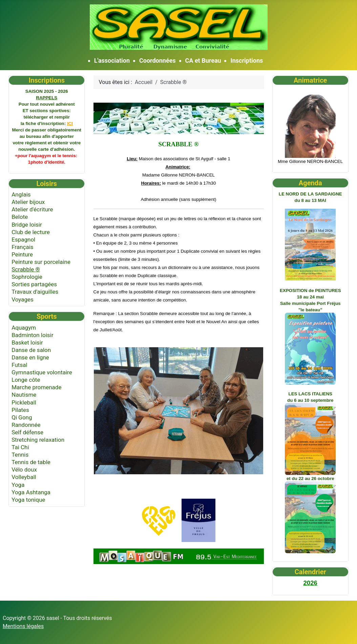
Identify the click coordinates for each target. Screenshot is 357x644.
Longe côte (26, 380)
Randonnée (26, 425)
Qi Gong (22, 417)
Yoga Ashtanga (31, 492)
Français (22, 247)
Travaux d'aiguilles (35, 292)
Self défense (27, 432)
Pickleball (24, 402)
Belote (20, 217)
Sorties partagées (34, 284)
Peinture (22, 254)
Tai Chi (20, 447)
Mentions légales (23, 626)
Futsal (19, 365)
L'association (112, 60)
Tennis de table (31, 462)
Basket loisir (27, 342)
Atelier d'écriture (32, 209)
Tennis (20, 455)
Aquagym (24, 328)
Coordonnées (157, 60)
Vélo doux (24, 470)
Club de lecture (31, 232)
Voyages (23, 299)
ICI (70, 123)
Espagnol (23, 240)
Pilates (20, 410)
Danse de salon (31, 350)
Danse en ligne (30, 357)
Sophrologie (27, 277)
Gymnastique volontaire (42, 372)
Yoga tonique (28, 500)
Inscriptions (247, 60)
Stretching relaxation (38, 440)
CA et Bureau (203, 60)
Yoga (18, 485)
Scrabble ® (26, 269)
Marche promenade (36, 387)
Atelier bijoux (28, 202)
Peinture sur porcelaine (41, 262)
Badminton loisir (32, 335)
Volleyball (24, 477)
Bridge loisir (27, 225)
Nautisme (24, 395)
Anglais (21, 194)
